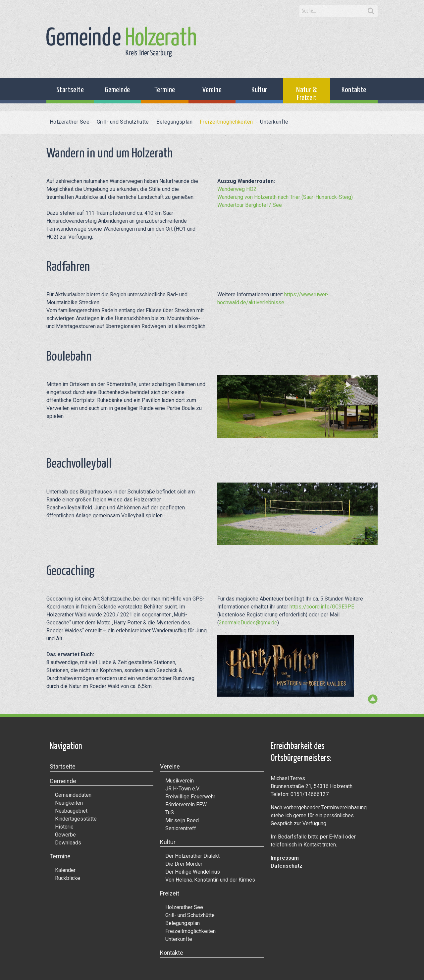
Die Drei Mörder (184, 864)
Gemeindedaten (73, 795)
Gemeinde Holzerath (121, 42)
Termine (165, 90)
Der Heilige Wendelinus (193, 872)
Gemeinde (117, 90)
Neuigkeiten (69, 803)
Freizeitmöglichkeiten (226, 122)
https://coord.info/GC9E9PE (322, 607)
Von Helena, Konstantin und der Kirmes (210, 880)
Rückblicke (68, 878)
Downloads (68, 843)
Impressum (285, 858)
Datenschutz (287, 866)
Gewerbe (65, 835)
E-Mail (336, 837)
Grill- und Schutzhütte (123, 122)
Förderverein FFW (186, 805)
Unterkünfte (274, 122)
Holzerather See (70, 122)
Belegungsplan (174, 122)
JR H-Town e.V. (183, 789)
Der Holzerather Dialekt (192, 856)
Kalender (65, 870)
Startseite (70, 90)
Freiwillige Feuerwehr (190, 797)
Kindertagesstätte (76, 819)
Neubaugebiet (71, 811)
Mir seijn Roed (182, 820)
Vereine (212, 90)
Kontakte (354, 90)
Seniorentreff (181, 828)
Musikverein (180, 781)
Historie (64, 827)
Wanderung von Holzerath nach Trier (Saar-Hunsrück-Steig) (285, 197)
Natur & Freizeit (307, 94)
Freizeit (170, 894)
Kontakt (312, 845)
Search (371, 11)
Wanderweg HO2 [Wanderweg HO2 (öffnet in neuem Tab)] (237, 189)
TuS (170, 812)
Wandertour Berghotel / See (250, 205)
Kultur (259, 90)
